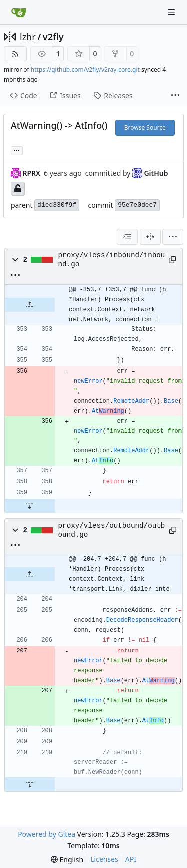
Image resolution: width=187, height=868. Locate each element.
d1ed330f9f (57, 205)
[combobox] (127, 237)
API (131, 859)
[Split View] (150, 237)
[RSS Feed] (15, 54)
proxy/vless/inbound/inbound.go (112, 260)
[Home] (19, 12)
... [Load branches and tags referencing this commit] (17, 150)
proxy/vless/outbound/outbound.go (112, 530)
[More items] (175, 96)
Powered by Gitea (47, 834)
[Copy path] (172, 260)
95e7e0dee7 (137, 205)
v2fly (53, 37)
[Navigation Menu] (172, 12)
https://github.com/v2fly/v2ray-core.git (85, 69)
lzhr (28, 37)
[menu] (173, 237)
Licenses (104, 859)
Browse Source (145, 128)
